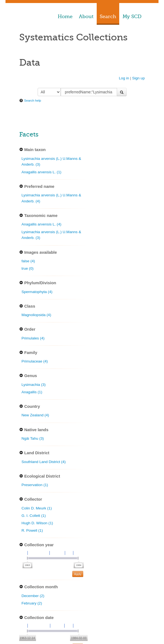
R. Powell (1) (32, 530)
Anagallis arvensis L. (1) (41, 172)
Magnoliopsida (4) (36, 315)
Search (108, 16)
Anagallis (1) (32, 392)
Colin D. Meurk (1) (37, 508)
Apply (78, 574)
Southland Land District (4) (44, 462)
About (86, 16)
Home (65, 16)
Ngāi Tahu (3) (33, 438)
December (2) (33, 596)
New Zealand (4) (35, 415)
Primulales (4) (33, 338)
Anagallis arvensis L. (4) (41, 224)
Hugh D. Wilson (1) (37, 523)
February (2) (32, 603)
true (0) (27, 268)
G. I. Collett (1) (34, 516)
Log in (124, 78)
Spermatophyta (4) (37, 292)
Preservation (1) (35, 485)
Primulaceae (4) (35, 361)
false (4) (28, 261)
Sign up (138, 78)
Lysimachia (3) (34, 385)
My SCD (132, 16)
